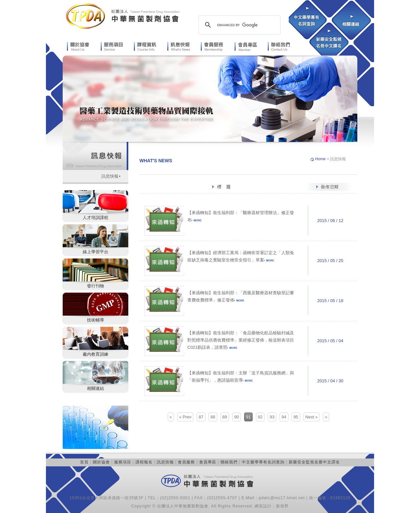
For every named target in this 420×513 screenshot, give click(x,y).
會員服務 (186, 462)
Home (321, 159)
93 (272, 417)
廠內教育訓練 (95, 354)
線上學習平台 (95, 252)
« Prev (185, 417)
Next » (312, 417)
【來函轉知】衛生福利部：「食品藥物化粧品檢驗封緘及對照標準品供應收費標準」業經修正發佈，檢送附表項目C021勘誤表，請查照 (241, 340)
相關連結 (95, 388)
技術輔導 (95, 320)
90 (237, 417)
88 (213, 417)
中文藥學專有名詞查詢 (263, 462)
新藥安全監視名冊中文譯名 (314, 462)
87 (201, 417)
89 (225, 417)
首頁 (84, 462)
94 (284, 417)
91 (248, 417)
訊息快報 (110, 176)
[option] (210, 99)
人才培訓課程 (95, 218)
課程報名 (144, 462)
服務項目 (123, 462)
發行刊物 (95, 286)
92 (260, 417)
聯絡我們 (229, 462)
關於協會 (101, 462)
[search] (239, 25)
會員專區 (208, 462)
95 (296, 417)
